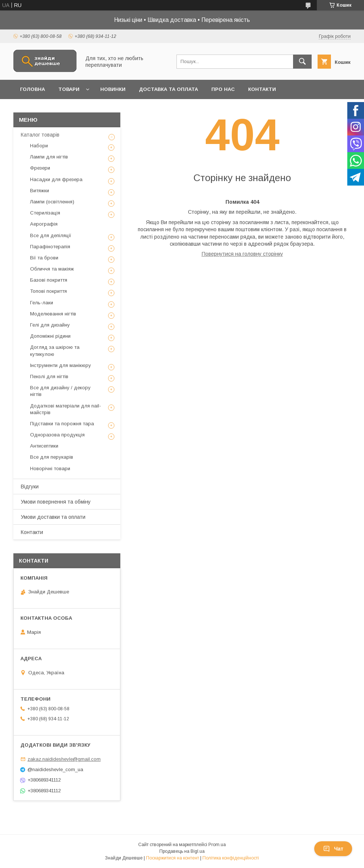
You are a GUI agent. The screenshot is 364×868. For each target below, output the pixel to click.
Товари (69, 89)
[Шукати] (302, 62)
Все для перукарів (52, 457)
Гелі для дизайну (50, 325)
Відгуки (30, 487)
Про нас (223, 89)
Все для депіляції (51, 235)
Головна (32, 89)
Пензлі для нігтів (49, 376)
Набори (39, 146)
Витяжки (40, 191)
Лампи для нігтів (49, 157)
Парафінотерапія (50, 247)
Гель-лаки (42, 303)
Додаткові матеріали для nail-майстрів (66, 409)
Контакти (262, 89)
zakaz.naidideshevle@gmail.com (64, 759)
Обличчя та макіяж (52, 269)
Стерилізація (45, 213)
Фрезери (40, 168)
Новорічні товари (50, 469)
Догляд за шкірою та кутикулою (55, 351)
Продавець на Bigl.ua (182, 851)
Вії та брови (44, 258)
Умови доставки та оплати (53, 517)
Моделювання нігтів (53, 314)
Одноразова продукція (57, 435)
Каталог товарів (40, 135)
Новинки (113, 89)
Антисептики (44, 446)
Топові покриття (48, 291)
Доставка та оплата (168, 89)
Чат (333, 849)
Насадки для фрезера (56, 179)
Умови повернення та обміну (56, 502)
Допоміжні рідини (50, 336)
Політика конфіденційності (231, 858)
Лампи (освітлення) (52, 202)
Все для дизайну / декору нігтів (60, 391)
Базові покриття (49, 280)
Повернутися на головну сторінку (242, 254)
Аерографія (44, 224)
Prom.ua (217, 845)
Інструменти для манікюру (61, 365)
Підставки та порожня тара (62, 424)
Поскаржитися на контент (173, 858)
